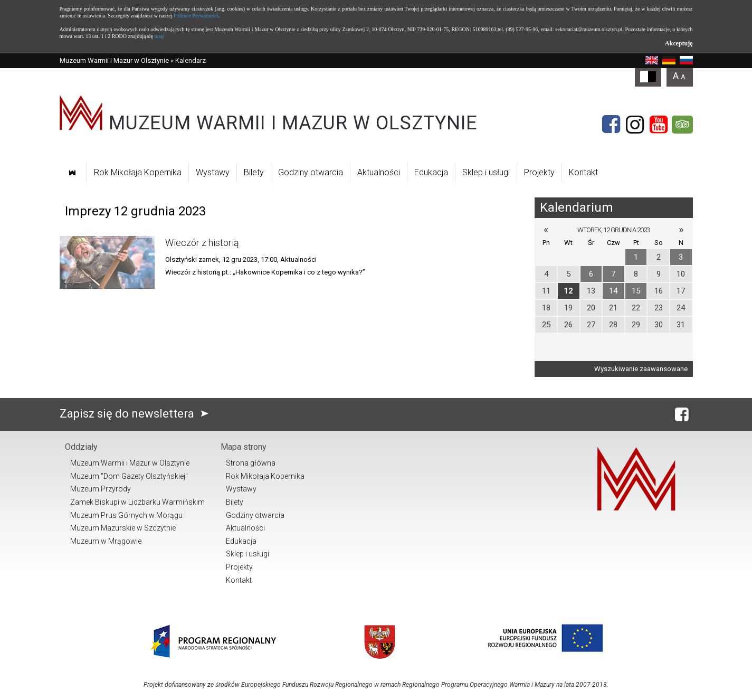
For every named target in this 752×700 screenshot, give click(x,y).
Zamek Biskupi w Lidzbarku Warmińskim (137, 502)
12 (568, 291)
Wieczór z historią (202, 243)
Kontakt (583, 172)
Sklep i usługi (486, 172)
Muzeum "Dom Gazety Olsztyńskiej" (129, 476)
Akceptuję (679, 43)
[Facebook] (611, 125)
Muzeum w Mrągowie (106, 541)
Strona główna (251, 463)
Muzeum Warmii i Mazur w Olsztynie (114, 60)
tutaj (159, 36)
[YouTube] (659, 125)
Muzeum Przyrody (101, 489)
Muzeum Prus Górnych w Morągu (126, 515)
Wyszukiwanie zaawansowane (641, 369)
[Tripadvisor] (682, 125)
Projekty (539, 172)
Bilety (254, 172)
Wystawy (213, 172)
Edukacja (431, 172)
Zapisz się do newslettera (136, 414)
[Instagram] (635, 125)
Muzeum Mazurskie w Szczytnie (123, 528)
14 (613, 291)
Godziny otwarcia (311, 172)
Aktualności (379, 172)
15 (636, 291)
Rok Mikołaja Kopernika (138, 172)
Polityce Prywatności (196, 16)
